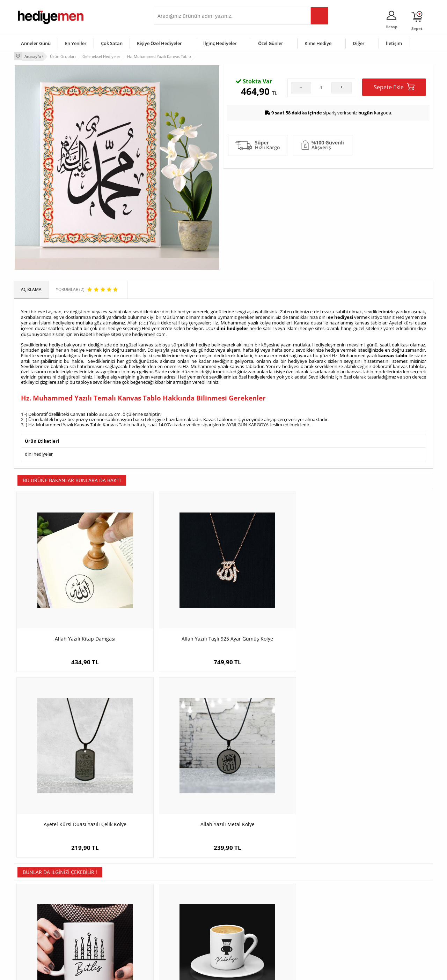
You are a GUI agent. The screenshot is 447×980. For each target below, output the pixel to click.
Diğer (359, 43)
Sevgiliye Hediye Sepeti (180, 900)
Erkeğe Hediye (311, 889)
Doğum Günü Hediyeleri (250, 900)
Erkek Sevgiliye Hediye (179, 921)
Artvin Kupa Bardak (276, 765)
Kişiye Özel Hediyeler (159, 43)
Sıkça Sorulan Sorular (38, 941)
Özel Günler (271, 43)
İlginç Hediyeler (220, 43)
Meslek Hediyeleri (105, 941)
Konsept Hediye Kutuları (180, 889)
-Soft (187, 971)
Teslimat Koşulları (35, 889)
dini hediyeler (232, 326)
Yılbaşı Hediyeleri (244, 910)
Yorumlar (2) (419, 78)
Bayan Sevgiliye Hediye (180, 931)
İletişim (394, 43)
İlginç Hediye (309, 941)
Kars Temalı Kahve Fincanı (381, 765)
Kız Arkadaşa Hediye (107, 910)
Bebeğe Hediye (312, 921)
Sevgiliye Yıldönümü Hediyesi (185, 941)
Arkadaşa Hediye (313, 931)
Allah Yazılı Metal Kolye (381, 596)
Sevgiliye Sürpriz (103, 931)
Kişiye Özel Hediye (105, 889)
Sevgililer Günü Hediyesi (251, 889)
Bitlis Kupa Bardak (67, 765)
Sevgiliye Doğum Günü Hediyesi (188, 910)
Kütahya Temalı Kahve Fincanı (171, 765)
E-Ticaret (202, 971)
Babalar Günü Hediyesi (249, 941)
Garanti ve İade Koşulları (41, 921)
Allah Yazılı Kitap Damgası (66, 596)
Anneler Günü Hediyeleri (251, 921)
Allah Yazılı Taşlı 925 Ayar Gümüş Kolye (171, 599)
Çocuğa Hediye (312, 910)
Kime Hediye (318, 43)
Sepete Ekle (394, 163)
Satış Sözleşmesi (34, 910)
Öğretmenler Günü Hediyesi (254, 931)
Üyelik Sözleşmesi (35, 900)
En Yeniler (76, 43)
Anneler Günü (36, 43)
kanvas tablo (393, 352)
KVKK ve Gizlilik (32, 931)
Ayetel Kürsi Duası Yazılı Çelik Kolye (276, 596)
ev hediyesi (340, 316)
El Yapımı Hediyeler (106, 921)
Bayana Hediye (312, 900)
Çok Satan (112, 43)
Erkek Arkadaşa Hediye (110, 900)
